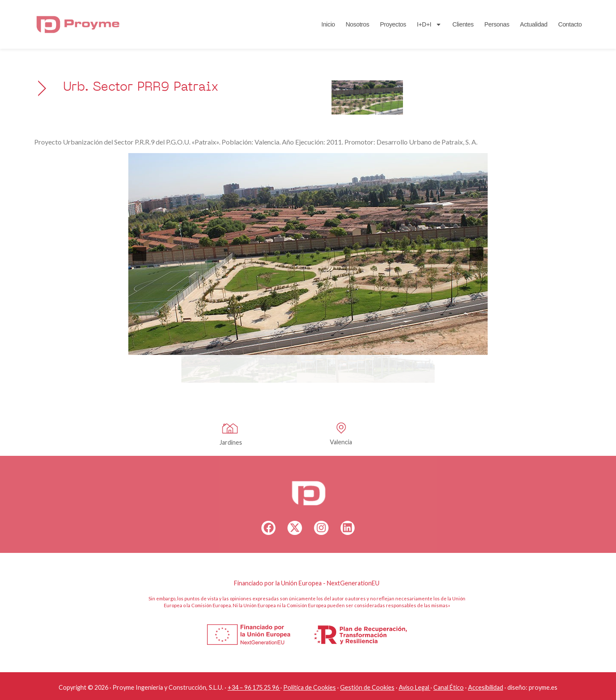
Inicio (328, 24)
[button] (139, 254)
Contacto (570, 24)
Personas (497, 24)
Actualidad (534, 24)
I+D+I (429, 24)
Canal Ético (449, 687)
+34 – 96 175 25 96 (253, 687)
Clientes (463, 24)
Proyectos (393, 24)
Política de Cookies (309, 687)
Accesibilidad (486, 687)
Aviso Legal (414, 687)
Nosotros (357, 24)
